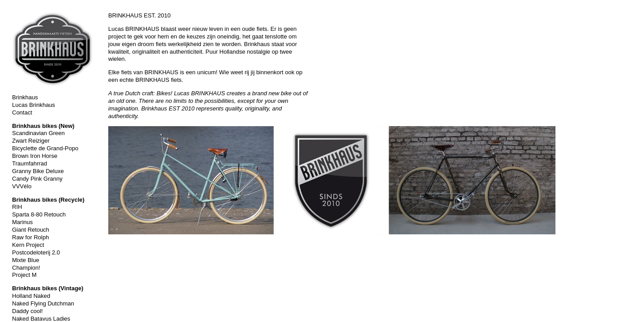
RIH (17, 207)
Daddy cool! (28, 311)
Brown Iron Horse (35, 156)
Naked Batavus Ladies (41, 319)
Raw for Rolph (30, 237)
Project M (24, 275)
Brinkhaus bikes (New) (43, 126)
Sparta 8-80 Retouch (39, 214)
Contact (22, 112)
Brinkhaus (25, 97)
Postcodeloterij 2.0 (36, 252)
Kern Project (28, 245)
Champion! (26, 268)
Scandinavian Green (38, 133)
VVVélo (22, 186)
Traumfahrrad (30, 163)
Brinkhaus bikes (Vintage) (48, 288)
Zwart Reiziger (31, 141)
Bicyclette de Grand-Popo (45, 148)
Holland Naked (31, 296)
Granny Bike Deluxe (38, 171)
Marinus (22, 222)
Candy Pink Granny (37, 179)
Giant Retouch (31, 230)
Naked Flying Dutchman (43, 303)
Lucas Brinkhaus (34, 105)
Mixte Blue (26, 260)
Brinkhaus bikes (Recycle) (48, 200)
